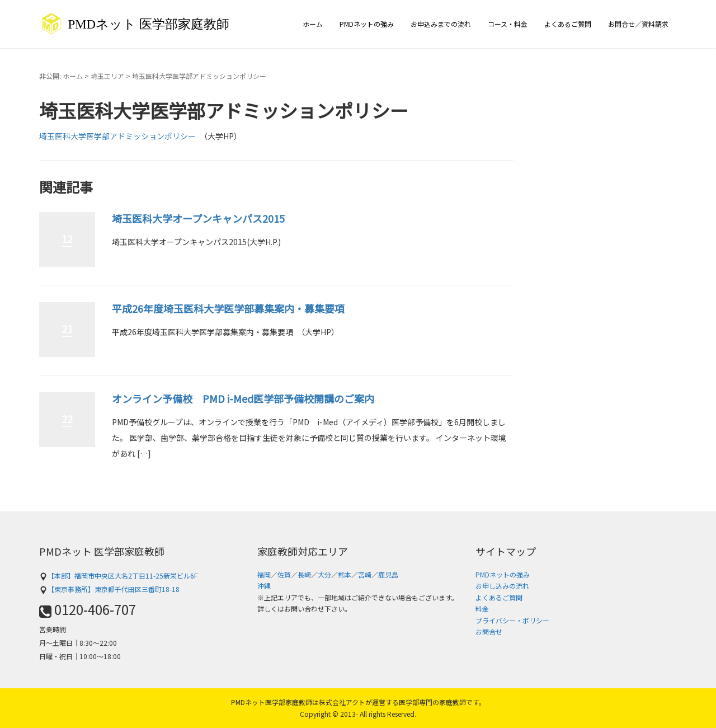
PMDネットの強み (367, 24)
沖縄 (264, 586)
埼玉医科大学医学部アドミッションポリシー (117, 136)
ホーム (313, 24)
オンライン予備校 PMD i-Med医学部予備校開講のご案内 (243, 398)
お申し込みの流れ (502, 586)
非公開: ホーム (61, 76)
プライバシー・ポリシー (512, 620)
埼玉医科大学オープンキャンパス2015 (198, 218)
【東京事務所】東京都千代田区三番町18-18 (109, 589)
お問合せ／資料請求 (638, 24)
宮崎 (365, 574)
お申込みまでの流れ (441, 24)
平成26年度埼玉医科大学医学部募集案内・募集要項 (228, 308)
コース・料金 (508, 24)
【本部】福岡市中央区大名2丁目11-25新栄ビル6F (118, 576)
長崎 (304, 574)
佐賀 (284, 574)
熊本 (345, 574)
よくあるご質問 (568, 24)
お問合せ (489, 631)
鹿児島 (388, 574)
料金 (482, 609)
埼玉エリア (107, 76)
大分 (324, 574)
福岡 (264, 574)
